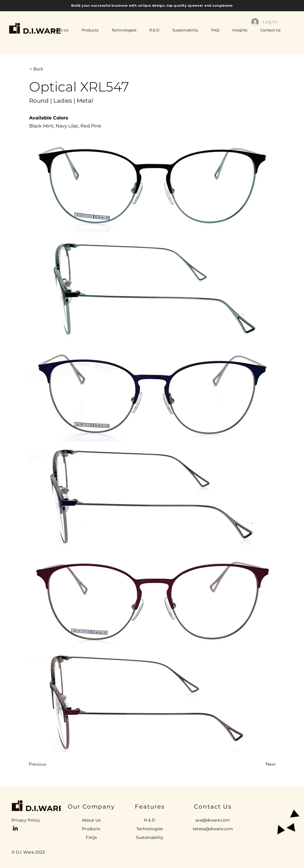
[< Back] (48, 69)
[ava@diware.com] (213, 820)
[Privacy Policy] (30, 820)
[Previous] (48, 764)
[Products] (91, 829)
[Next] (261, 764)
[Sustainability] (150, 838)
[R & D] (150, 820)
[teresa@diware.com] (213, 829)
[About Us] (91, 820)
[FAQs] (91, 838)
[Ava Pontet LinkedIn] (15, 828)
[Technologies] (150, 829)
